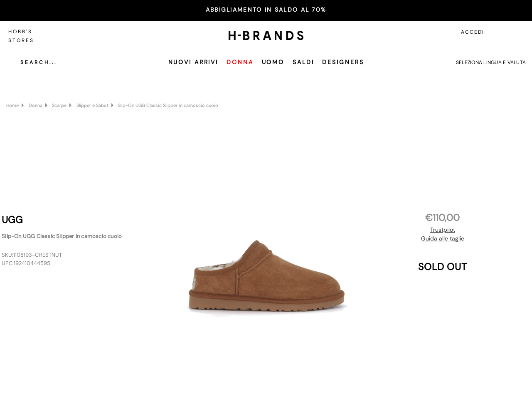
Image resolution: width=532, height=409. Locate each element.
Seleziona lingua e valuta (491, 62)
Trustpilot (443, 230)
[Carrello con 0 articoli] (517, 32)
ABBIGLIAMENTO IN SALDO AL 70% (266, 10)
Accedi (473, 32)
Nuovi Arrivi (193, 62)
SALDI (303, 62)
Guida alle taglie (443, 238)
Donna (240, 62)
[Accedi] (499, 32)
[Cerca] (32, 62)
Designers (343, 62)
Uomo (273, 62)
